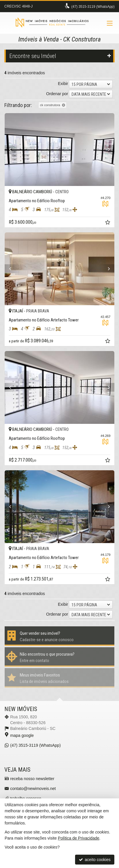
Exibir (63, 84)
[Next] (106, 150)
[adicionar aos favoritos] (108, 223)
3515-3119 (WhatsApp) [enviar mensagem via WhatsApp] (93, 7)
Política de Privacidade (79, 838)
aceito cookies (95, 860)
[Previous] (13, 150)
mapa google (22, 735)
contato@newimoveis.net (33, 789)
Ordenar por (57, 94)
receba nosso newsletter (32, 779)
